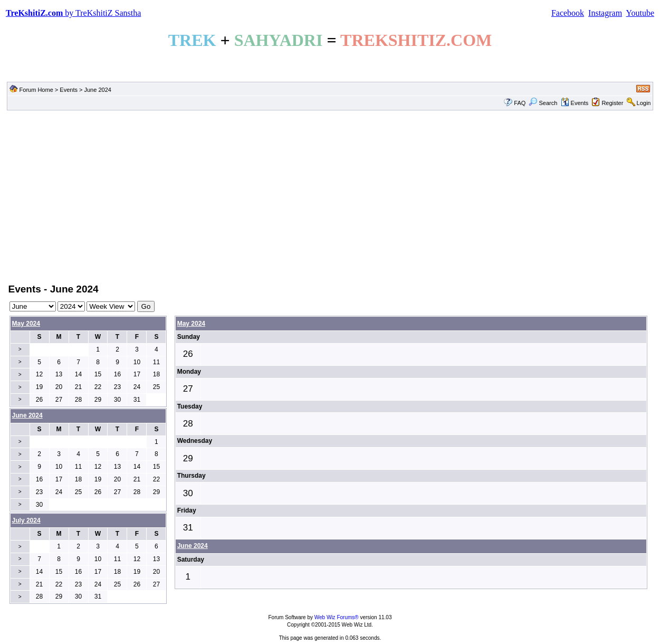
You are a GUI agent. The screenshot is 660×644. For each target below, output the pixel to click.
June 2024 (193, 546)
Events (69, 90)
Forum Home (36, 90)
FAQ (520, 103)
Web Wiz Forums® (337, 617)
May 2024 (26, 324)
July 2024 (26, 520)
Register (612, 103)
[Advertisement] (330, 196)
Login (644, 103)
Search (543, 103)
